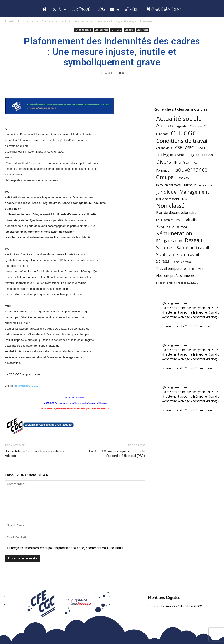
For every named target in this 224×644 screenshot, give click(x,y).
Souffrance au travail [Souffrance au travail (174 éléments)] (178, 254)
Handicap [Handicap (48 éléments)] (183, 178)
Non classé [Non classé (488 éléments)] (170, 206)
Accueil (9, 21)
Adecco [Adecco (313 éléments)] (165, 125)
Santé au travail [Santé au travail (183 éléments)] (193, 248)
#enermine (170, 317)
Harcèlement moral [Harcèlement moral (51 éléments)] (169, 185)
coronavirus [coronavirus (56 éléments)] (164, 148)
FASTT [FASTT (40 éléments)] (196, 163)
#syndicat (215, 312)
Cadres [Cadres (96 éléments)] (162, 134)
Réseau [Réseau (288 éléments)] (194, 240)
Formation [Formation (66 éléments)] (164, 170)
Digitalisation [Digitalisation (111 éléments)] (201, 155)
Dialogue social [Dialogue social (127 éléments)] (171, 155)
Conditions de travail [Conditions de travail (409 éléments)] (182, 141)
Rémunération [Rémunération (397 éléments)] (174, 233)
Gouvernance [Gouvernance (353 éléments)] (191, 169)
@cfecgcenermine (175, 303)
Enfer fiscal (142, 30)
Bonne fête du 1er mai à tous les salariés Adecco (34, 454)
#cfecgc (184, 317)
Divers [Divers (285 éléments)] (164, 162)
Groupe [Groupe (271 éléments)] (165, 177)
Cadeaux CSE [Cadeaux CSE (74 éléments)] (200, 126)
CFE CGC (116, 30)
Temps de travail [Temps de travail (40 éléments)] (182, 262)
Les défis (129, 30)
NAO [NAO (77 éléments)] (186, 199)
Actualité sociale (28, 21)
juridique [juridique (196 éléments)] (166, 192)
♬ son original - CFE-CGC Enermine (187, 326)
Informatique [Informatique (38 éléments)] (206, 185)
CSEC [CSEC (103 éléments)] (189, 148)
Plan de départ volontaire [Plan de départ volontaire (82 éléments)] (176, 213)
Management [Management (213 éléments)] (194, 192)
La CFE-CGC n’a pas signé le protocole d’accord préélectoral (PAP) (117, 454)
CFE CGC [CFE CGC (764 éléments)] (184, 133)
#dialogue (213, 317)
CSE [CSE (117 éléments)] (179, 148)
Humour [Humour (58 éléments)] (190, 185)
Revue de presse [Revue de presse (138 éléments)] (172, 227)
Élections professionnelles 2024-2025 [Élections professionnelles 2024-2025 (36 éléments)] (177, 283)
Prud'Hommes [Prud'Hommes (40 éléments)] (165, 220)
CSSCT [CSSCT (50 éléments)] (201, 148)
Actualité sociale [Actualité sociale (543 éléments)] (179, 118)
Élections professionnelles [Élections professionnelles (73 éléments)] (175, 275)
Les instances (101, 30)
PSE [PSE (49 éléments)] (179, 220)
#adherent (198, 317)
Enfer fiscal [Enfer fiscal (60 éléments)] (182, 162)
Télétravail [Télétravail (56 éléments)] (196, 269)
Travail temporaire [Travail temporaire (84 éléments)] (171, 269)
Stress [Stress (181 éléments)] (163, 261)
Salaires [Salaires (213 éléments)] (165, 247)
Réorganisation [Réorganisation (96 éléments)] (169, 241)
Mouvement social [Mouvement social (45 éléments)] (168, 199)
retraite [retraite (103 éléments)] (191, 219)
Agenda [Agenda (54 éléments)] (181, 126)
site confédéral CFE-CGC (26, 386)
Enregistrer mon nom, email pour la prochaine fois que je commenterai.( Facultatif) (66, 548)
